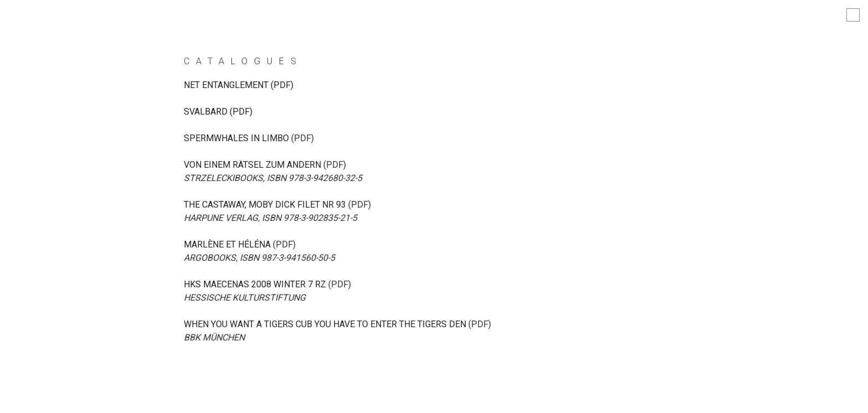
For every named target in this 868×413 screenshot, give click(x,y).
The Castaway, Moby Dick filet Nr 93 (265, 205)
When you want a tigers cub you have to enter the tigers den (325, 324)
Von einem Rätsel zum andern (252, 165)
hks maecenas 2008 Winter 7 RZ (255, 284)
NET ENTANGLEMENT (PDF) (239, 85)
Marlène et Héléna (227, 244)
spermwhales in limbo (236, 138)
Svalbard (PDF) (218, 112)
